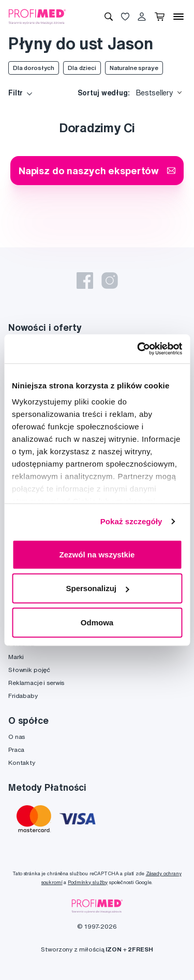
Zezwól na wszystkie (97, 554)
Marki (16, 657)
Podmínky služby (88, 882)
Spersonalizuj (97, 588)
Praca (16, 750)
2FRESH (140, 949)
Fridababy (23, 696)
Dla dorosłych (34, 68)
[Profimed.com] (37, 16)
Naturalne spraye (134, 68)
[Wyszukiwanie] (109, 17)
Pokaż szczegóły (131, 521)
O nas (17, 737)
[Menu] (178, 17)
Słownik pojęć (29, 670)
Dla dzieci (82, 68)
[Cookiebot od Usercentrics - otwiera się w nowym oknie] (138, 349)
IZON (113, 949)
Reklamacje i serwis (36, 683)
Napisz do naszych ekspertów (97, 170)
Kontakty (22, 762)
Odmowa (97, 622)
